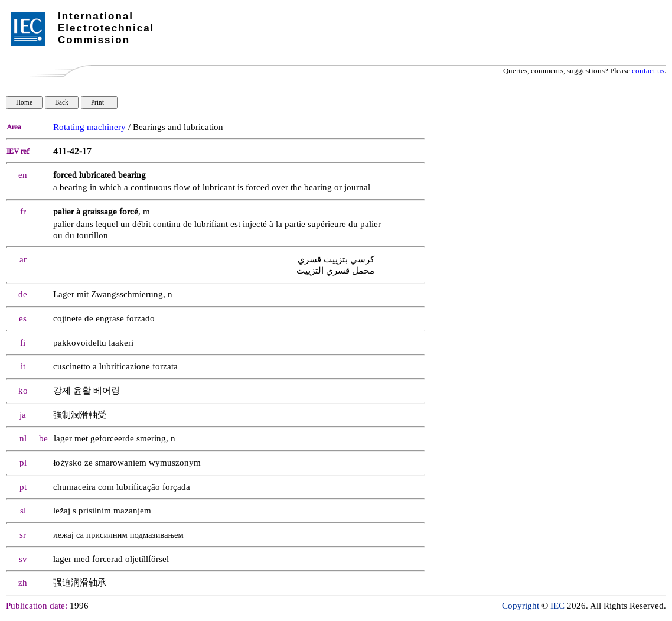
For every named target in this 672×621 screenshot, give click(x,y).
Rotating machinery (89, 127)
